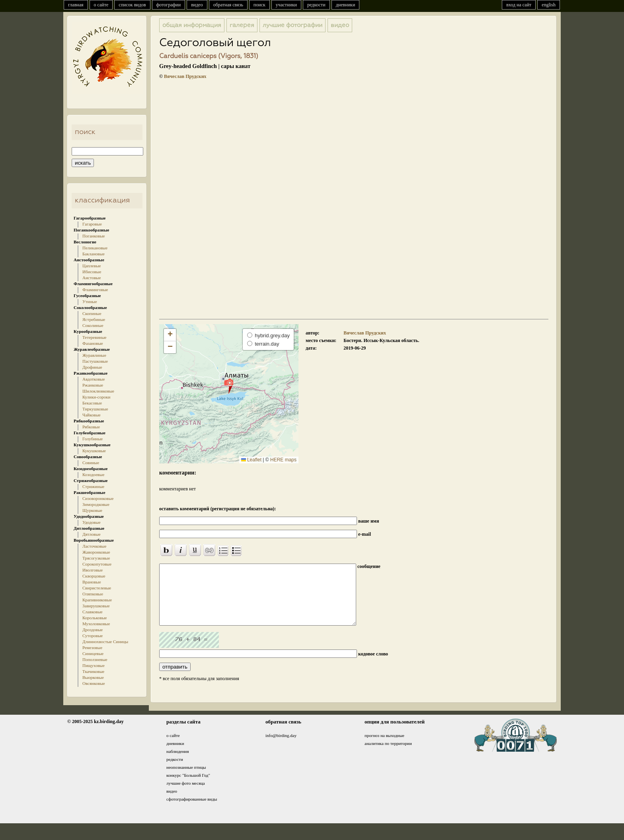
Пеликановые (95, 248)
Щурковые (92, 510)
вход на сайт (519, 5)
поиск (259, 5)
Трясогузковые (96, 558)
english (549, 5)
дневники (346, 5)
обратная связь (228, 5)
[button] (229, 386)
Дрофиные (92, 367)
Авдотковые (94, 379)
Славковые (93, 612)
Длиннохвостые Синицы (105, 642)
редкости (316, 5)
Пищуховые (94, 665)
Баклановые (94, 254)
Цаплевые (92, 266)
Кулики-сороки (96, 397)
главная (76, 5)
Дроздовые (93, 630)
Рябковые (91, 427)
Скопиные (92, 313)
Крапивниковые (97, 600)
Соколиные (93, 325)
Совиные (91, 463)
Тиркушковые (95, 409)
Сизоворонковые (98, 498)
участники (286, 5)
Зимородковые (96, 504)
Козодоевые (93, 474)
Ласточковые (94, 546)
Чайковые (92, 415)
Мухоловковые (96, 624)
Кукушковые (94, 451)
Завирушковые (96, 606)
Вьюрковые (93, 677)
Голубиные (93, 439)
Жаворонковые (96, 552)
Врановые (92, 582)
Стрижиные (93, 486)
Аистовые (92, 278)
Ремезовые (92, 647)
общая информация (192, 25)
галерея (242, 25)
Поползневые (95, 659)
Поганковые (94, 236)
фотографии (169, 5)
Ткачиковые (93, 671)
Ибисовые (92, 272)
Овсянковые (94, 683)
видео (197, 5)
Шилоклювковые (98, 391)
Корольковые (95, 618)
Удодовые (92, 522)
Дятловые (92, 534)
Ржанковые (93, 385)
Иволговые (93, 570)
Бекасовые (92, 403)
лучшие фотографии (292, 25)
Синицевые (93, 653)
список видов (132, 5)
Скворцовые (94, 576)
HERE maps (283, 460)
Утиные (90, 301)
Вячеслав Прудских (185, 76)
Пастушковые (95, 361)
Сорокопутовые (97, 564)
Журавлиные (94, 355)
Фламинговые (95, 290)
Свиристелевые (97, 588)
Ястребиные (94, 319)
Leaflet (251, 460)
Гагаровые (92, 224)
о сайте (101, 5)
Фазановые (93, 343)
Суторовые (93, 636)
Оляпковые (93, 594)
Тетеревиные (95, 337)
